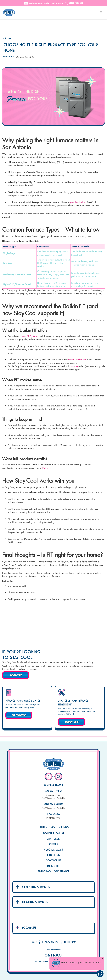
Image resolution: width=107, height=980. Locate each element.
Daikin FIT (47, 468)
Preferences (70, 942)
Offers (53, 844)
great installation (77, 202)
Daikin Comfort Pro (77, 359)
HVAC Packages (53, 850)
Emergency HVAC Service (53, 871)
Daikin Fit (53, 866)
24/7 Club (53, 839)
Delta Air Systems (29, 336)
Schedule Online (53, 833)
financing (74, 366)
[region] (53, 264)
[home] (9, 13)
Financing (53, 855)
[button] (101, 12)
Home (34, 942)
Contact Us (53, 860)
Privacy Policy (50, 942)
